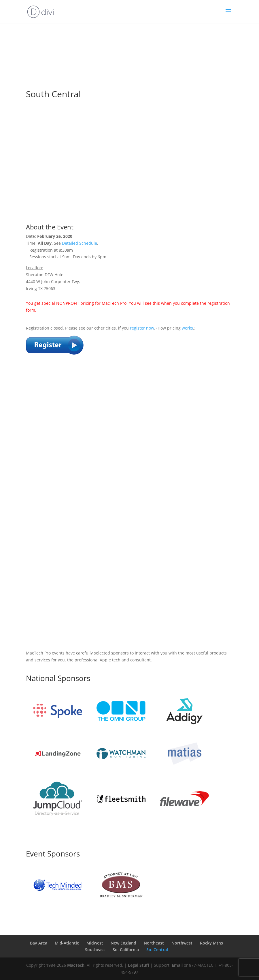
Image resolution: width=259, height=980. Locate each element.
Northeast (154, 943)
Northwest (182, 943)
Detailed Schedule (80, 243)
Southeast (95, 950)
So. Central (157, 950)
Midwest (95, 943)
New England (123, 943)
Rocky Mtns (211, 943)
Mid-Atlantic (67, 943)
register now (142, 328)
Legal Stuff (139, 965)
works (187, 328)
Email (177, 965)
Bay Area (39, 943)
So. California (126, 950)
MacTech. (76, 965)
